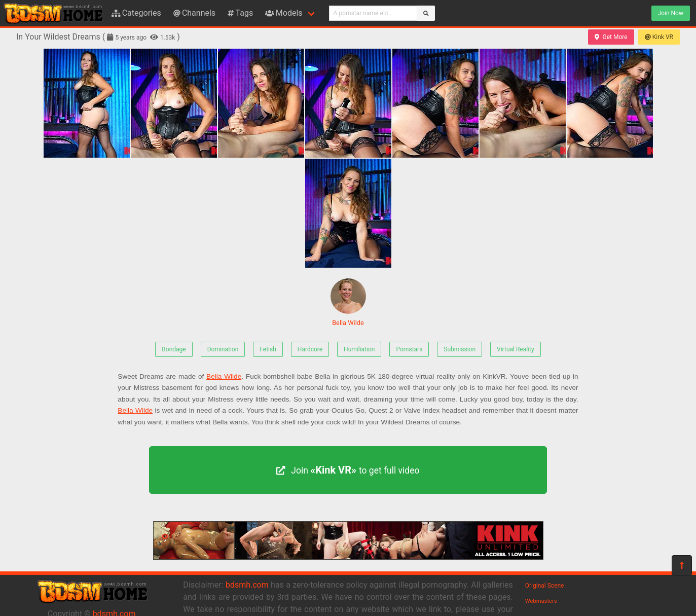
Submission (460, 349)
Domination (223, 349)
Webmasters (541, 601)
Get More (611, 37)
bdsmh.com (247, 585)
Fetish (268, 349)
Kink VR (659, 37)
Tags (240, 13)
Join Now (671, 13)
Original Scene (545, 586)
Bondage (174, 349)
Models (284, 13)
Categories (136, 13)
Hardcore (310, 349)
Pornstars (409, 349)
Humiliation (359, 349)
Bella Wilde (348, 302)
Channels (194, 13)
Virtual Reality (516, 349)
